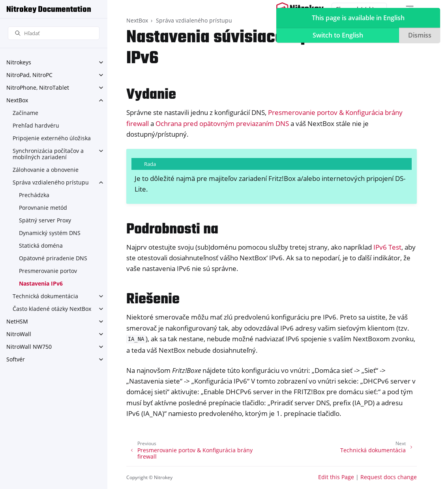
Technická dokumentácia (45, 296)
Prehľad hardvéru (36, 125)
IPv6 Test (387, 247)
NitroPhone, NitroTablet (38, 87)
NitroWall (19, 334)
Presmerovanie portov (48, 271)
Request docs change (389, 477)
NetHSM (17, 321)
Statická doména (41, 245)
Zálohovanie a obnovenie (46, 170)
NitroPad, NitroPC (29, 75)
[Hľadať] (54, 33)
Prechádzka (34, 195)
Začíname (25, 113)
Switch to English (338, 35)
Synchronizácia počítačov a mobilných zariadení (48, 154)
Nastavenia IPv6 (41, 283)
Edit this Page (336, 477)
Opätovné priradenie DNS (53, 258)
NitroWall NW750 (29, 347)
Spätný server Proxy (45, 220)
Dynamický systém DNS (50, 233)
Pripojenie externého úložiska (52, 138)
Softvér (16, 359)
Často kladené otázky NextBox (52, 309)
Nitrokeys (19, 62)
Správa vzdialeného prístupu (51, 182)
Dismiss (420, 35)
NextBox (17, 100)
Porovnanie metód (43, 208)
